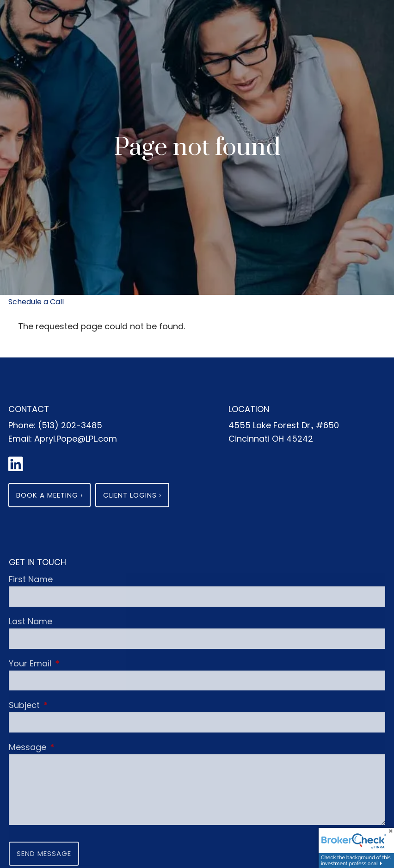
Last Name (31, 621)
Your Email (73, 663)
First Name (31, 579)
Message (71, 747)
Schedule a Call (36, 302)
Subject (67, 705)
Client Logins (132, 495)
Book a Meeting (49, 495)
